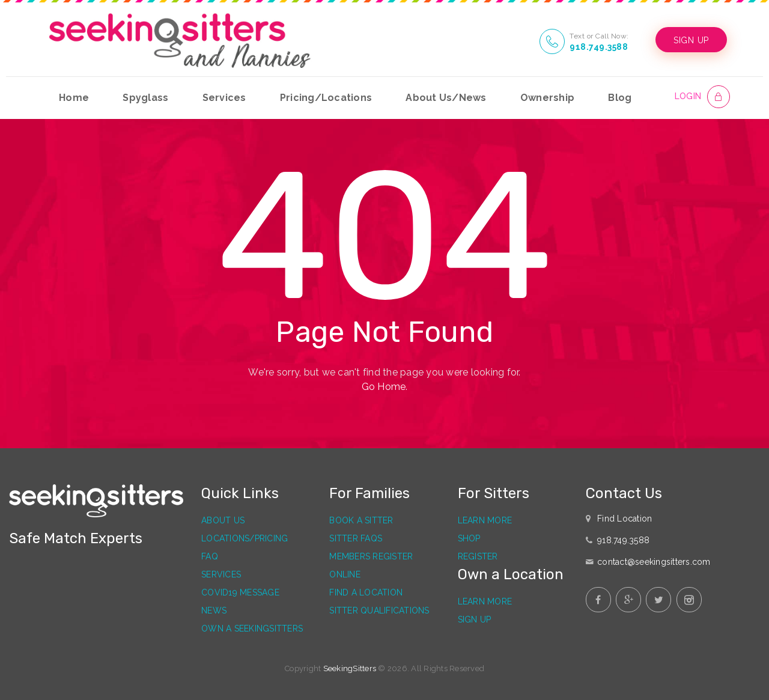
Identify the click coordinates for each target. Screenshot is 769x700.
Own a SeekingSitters (252, 628)
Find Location (625, 519)
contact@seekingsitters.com (654, 562)
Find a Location (366, 592)
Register (478, 556)
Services (224, 98)
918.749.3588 (599, 47)
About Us (223, 520)
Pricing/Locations (326, 98)
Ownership (547, 98)
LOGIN (688, 96)
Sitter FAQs (356, 538)
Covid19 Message (240, 592)
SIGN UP (691, 40)
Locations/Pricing (245, 538)
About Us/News (446, 98)
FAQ (210, 556)
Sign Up (475, 619)
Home (74, 98)
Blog (620, 98)
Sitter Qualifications (379, 610)
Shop (469, 538)
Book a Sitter (361, 520)
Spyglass (145, 98)
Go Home (384, 387)
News (214, 610)
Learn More (485, 520)
